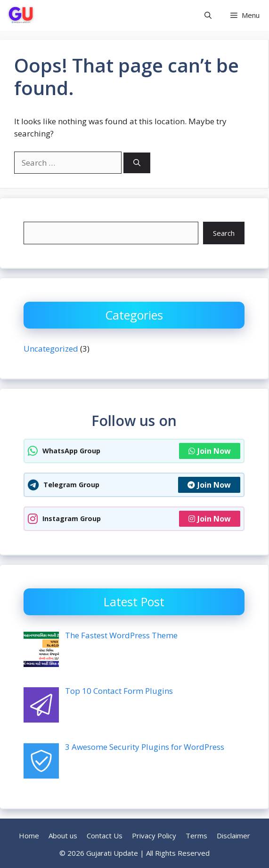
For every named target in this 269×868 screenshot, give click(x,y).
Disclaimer (233, 836)
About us (63, 836)
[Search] (137, 163)
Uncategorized (51, 349)
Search (224, 233)
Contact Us (105, 836)
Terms (196, 836)
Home (29, 836)
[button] (208, 15)
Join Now (210, 451)
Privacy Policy (154, 836)
